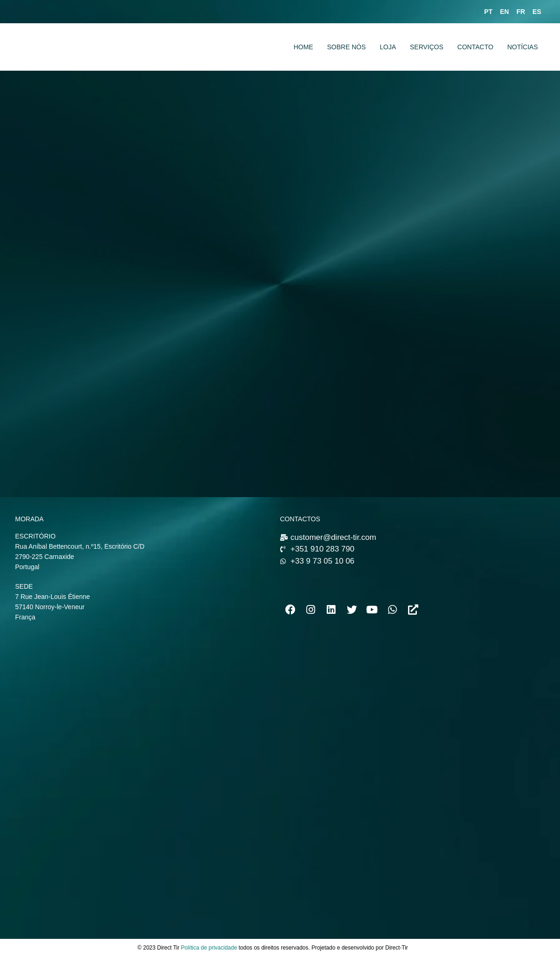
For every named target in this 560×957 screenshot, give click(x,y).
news (416, 948)
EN (504, 12)
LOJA (388, 47)
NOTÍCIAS (522, 47)
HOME (303, 47)
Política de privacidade (209, 948)
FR (521, 12)
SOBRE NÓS (346, 47)
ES (537, 12)
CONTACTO (475, 47)
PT (488, 12)
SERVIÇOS (427, 47)
